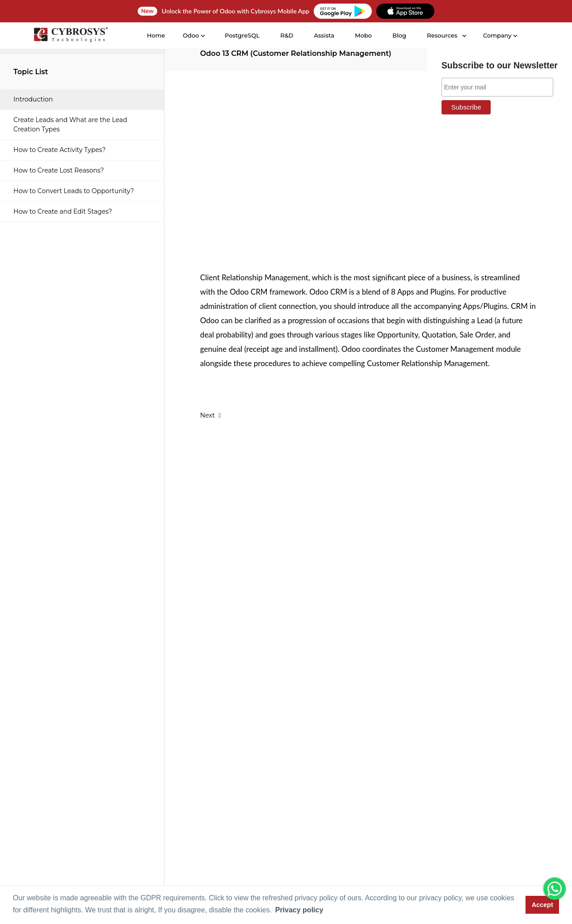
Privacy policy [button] (299, 910)
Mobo (363, 35)
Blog (399, 35)
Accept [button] (543, 905)
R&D (286, 35)
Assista (324, 35)
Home (155, 35)
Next (211, 415)
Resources (442, 35)
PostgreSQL (242, 35)
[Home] (70, 36)
